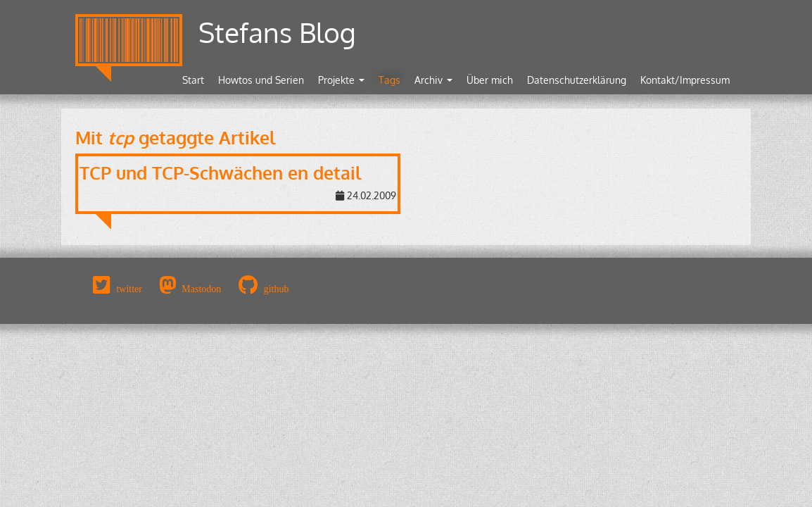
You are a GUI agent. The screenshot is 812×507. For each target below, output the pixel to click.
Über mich (490, 80)
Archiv (433, 80)
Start (193, 80)
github (277, 289)
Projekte (341, 80)
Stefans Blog (277, 32)
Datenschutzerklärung (577, 80)
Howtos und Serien (261, 80)
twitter (129, 289)
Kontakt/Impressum (685, 80)
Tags (389, 80)
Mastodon (201, 289)
